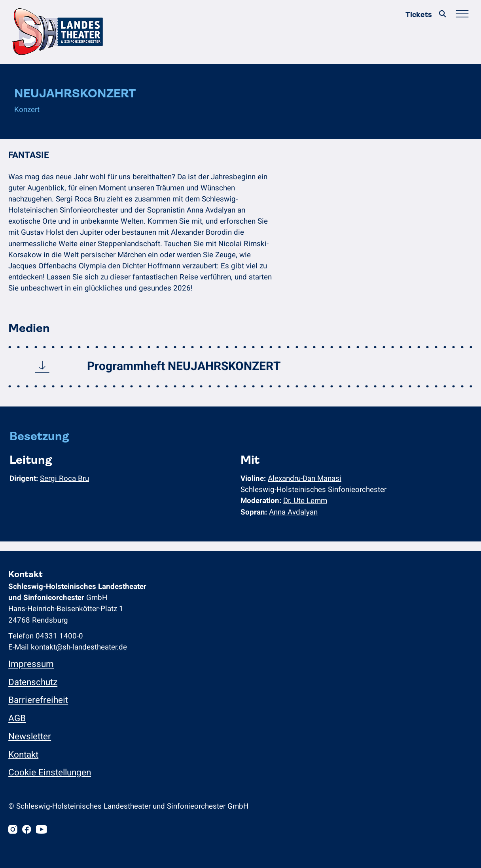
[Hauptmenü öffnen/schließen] (462, 15)
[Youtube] (41, 830)
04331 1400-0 (59, 636)
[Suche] (443, 15)
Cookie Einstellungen (50, 772)
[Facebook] (27, 830)
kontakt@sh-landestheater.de (79, 647)
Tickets (419, 14)
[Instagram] (13, 830)
